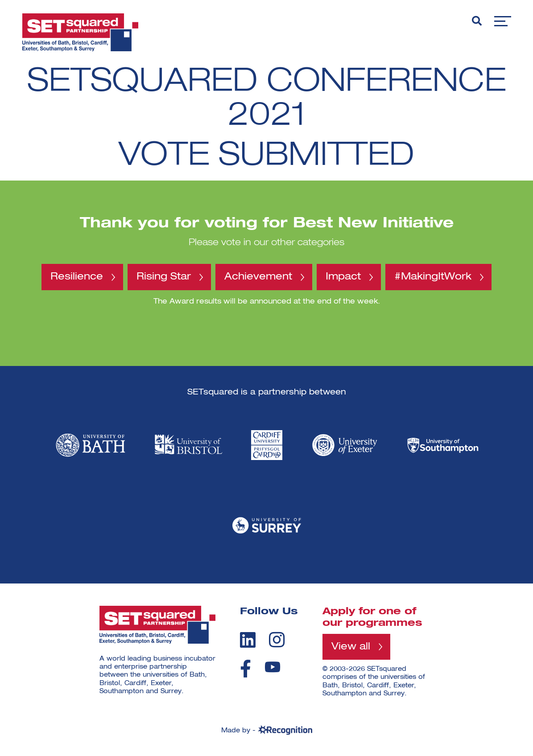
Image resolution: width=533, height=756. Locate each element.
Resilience (77, 277)
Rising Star (164, 277)
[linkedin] (248, 640)
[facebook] (246, 669)
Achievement (258, 277)
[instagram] (277, 640)
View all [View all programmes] (351, 647)
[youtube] (273, 667)
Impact (343, 277)
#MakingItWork (433, 277)
